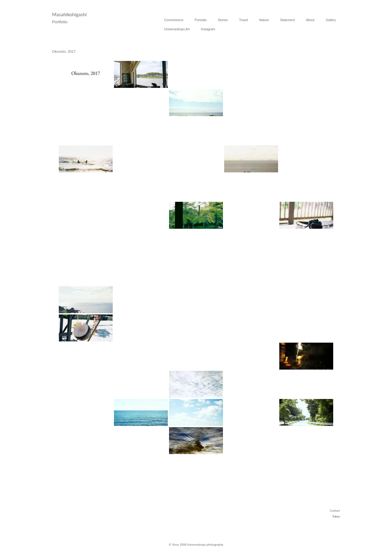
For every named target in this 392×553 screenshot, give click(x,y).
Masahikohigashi (69, 15)
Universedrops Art (177, 29)
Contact (335, 511)
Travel (244, 20)
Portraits (201, 20)
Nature (264, 20)
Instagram (208, 29)
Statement (288, 20)
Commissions (174, 20)
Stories (223, 20)
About (310, 20)
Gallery (331, 20)
